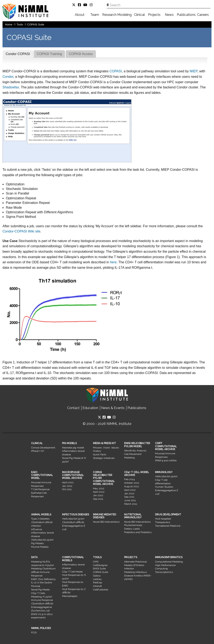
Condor (8, 77)
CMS (96, 562)
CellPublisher (101, 590)
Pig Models (37, 543)
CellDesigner (100, 565)
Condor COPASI (18, 54)
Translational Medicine (168, 526)
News (169, 15)
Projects (154, 15)
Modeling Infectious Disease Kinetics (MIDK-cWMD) (138, 576)
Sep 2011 (98, 499)
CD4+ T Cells (38, 593)
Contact (73, 408)
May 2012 (99, 488)
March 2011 (131, 504)
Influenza (37, 529)
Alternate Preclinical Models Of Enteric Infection (135, 565)
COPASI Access (81, 54)
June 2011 (130, 500)
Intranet (97, 586)
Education (90, 408)
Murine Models (40, 547)
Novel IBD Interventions (106, 522)
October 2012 (132, 483)
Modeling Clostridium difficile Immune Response (43, 572)
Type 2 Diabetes (40, 519)
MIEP (194, 71)
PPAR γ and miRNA (166, 461)
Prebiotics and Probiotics (138, 532)
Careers (203, 15)
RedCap (97, 582)
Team (95, 15)
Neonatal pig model (73, 448)
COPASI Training (49, 54)
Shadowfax (11, 87)
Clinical (139, 15)
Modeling (124, 15)
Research (109, 15)
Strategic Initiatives (104, 458)
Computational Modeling (169, 562)
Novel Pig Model (40, 590)
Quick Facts (100, 454)
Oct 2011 (67, 489)
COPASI (115, 71)
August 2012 (132, 486)
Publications (186, 15)
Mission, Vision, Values (106, 448)
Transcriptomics (164, 572)
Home (9, 24)
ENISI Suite (99, 569)
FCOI (34, 633)
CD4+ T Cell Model (72, 572)
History (97, 451)
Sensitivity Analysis (135, 451)
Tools (20, 24)
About (80, 15)
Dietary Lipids (132, 529)
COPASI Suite (36, 24)
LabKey (97, 579)
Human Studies (164, 487)
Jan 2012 (67, 486)
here (113, 262)
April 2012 (68, 482)
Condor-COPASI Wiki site (21, 231)
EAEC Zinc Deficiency (43, 579)
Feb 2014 (129, 479)
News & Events (113, 408)
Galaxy (97, 576)
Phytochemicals (133, 525)
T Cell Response (40, 489)
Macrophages (70, 596)
